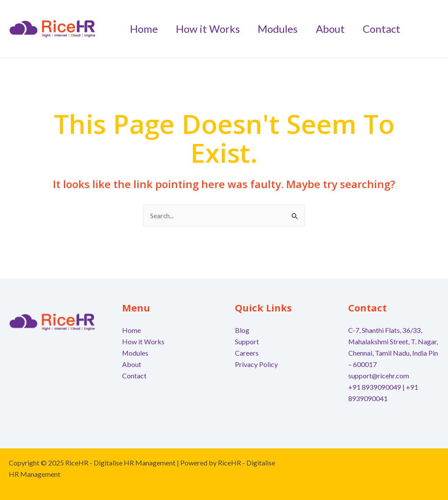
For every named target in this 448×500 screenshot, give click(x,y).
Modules (135, 353)
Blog (242, 330)
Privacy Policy (256, 364)
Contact (134, 375)
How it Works (143, 341)
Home (131, 330)
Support (247, 341)
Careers (247, 353)
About (132, 364)
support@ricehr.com (379, 375)
